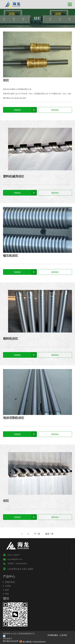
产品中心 (9, 576)
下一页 (37, 534)
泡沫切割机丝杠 (14, 418)
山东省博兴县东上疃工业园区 (20, 569)
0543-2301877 (14, 555)
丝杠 (6, 80)
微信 (6, 598)
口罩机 (8, 586)
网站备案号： (8, 639)
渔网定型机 (10, 582)
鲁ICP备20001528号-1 (11, 641)
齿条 (7, 590)
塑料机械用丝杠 (14, 176)
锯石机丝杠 (11, 256)
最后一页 (49, 534)
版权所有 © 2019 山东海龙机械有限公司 (19, 634)
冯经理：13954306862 (17, 563)
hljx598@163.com (15, 559)
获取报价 (55, 110)
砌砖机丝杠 (11, 339)
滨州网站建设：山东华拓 (57, 635)
